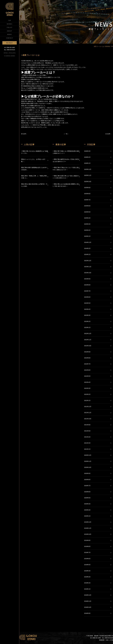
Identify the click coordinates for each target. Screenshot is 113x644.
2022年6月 (87, 370)
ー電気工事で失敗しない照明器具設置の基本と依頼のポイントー (66, 152)
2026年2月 (87, 157)
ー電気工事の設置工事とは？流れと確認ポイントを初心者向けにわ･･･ (66, 177)
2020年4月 (87, 504)
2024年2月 (87, 248)
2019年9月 (87, 540)
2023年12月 (88, 261)
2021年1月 (87, 449)
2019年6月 (87, 559)
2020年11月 (88, 461)
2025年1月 (87, 236)
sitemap (6, 53)
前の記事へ (24, 134)
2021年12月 (88, 407)
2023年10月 (88, 273)
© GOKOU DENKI (10, 56)
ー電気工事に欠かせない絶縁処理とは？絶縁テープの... (35, 152)
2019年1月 (87, 589)
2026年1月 (87, 163)
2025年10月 (88, 182)
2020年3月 (87, 510)
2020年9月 (87, 473)
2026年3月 (87, 151)
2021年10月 (88, 419)
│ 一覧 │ (66, 134)
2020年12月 (88, 455)
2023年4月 (87, 309)
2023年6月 (87, 297)
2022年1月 (87, 400)
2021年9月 (87, 425)
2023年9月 (87, 279)
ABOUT (10, 31)
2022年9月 (87, 352)
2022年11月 (88, 340)
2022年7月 (87, 364)
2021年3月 (87, 443)
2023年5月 (87, 303)
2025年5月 (87, 212)
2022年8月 (87, 358)
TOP (10, 20)
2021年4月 (87, 437)
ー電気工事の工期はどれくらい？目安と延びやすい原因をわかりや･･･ (66, 169)
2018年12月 (88, 595)
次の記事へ (108, 134)
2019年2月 (87, 583)
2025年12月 (88, 169)
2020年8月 (87, 480)
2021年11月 (88, 413)
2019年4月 (87, 571)
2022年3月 (87, 388)
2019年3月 (87, 577)
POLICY (10, 27)
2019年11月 (88, 528)
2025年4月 (87, 218)
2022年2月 (87, 394)
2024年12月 (88, 242)
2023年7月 (87, 291)
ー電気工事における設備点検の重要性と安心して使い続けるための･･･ (66, 185)
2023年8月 (87, 285)
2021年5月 (87, 431)
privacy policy (12, 53)
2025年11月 (88, 175)
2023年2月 (87, 321)
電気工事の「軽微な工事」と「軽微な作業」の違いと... (35, 177)
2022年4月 (87, 382)
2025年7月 (87, 200)
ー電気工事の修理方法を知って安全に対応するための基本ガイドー (66, 160)
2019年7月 (87, 552)
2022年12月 (88, 334)
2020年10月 (88, 467)
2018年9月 (87, 613)
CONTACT (10, 38)
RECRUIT (10, 43)
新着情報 (107, 46)
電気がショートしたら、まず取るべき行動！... (33, 160)
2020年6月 (87, 492)
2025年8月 (87, 194)
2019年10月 (88, 534)
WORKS (10, 24)
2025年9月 (87, 188)
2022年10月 (88, 346)
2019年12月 (88, 522)
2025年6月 (87, 206)
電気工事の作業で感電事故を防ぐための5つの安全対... (34, 169)
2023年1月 (87, 327)
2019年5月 (87, 565)
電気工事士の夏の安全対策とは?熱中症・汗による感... (34, 185)
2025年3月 (87, 224)
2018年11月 (88, 601)
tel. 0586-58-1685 (10, 47)
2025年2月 (87, 230)
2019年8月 (87, 546)
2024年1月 (87, 254)
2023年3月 (87, 315)
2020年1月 (87, 516)
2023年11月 (88, 267)
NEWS (10, 34)
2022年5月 (87, 376)
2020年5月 (87, 498)
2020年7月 (87, 486)
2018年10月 (88, 607)
